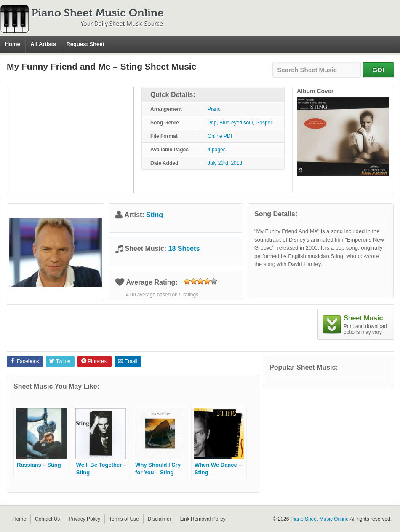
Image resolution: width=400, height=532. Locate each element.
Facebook (25, 361)
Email (128, 361)
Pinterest (95, 361)
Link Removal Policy (203, 519)
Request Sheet (85, 44)
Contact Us (47, 519)
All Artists (43, 44)
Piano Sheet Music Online (320, 519)
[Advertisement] (70, 140)
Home (13, 44)
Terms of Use (124, 519)
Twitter (60, 361)
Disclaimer (160, 519)
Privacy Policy (84, 519)
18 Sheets (184, 249)
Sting (155, 215)
